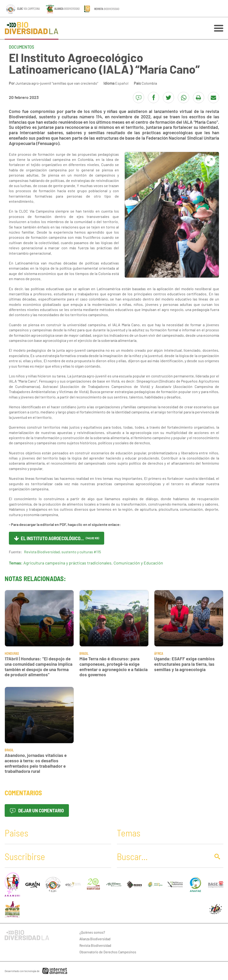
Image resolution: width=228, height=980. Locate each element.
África (159, 653)
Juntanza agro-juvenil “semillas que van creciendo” (57, 83)
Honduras (12, 653)
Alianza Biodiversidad (95, 939)
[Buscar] (163, 856)
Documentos (21, 47)
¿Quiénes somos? (92, 932)
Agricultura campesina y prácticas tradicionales (67, 563)
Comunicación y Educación (138, 563)
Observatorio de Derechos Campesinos (108, 952)
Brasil (84, 653)
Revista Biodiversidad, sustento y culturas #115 (62, 552)
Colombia (149, 83)
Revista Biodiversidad (95, 945)
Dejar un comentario (37, 810)
